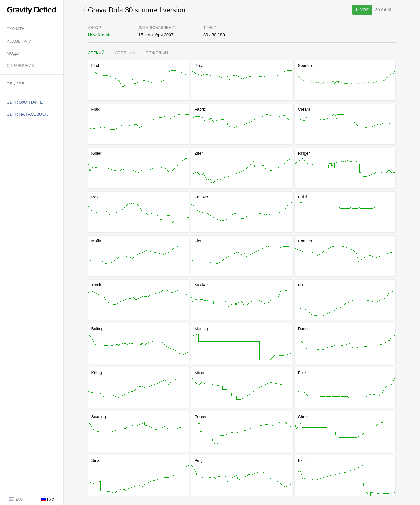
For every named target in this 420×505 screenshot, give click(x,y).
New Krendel (100, 35)
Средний (125, 53)
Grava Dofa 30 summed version (137, 10)
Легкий (96, 53)
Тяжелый (157, 53)
